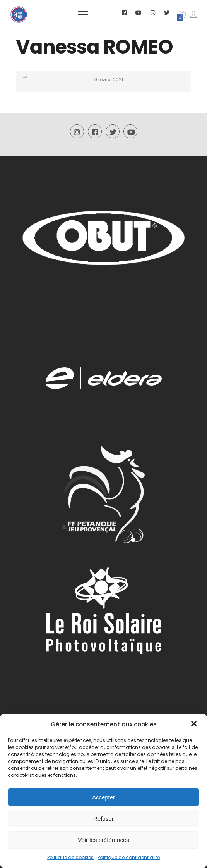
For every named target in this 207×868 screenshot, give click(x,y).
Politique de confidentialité (129, 857)
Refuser (103, 819)
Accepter (103, 797)
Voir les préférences (103, 840)
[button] (195, 724)
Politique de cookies (70, 857)
